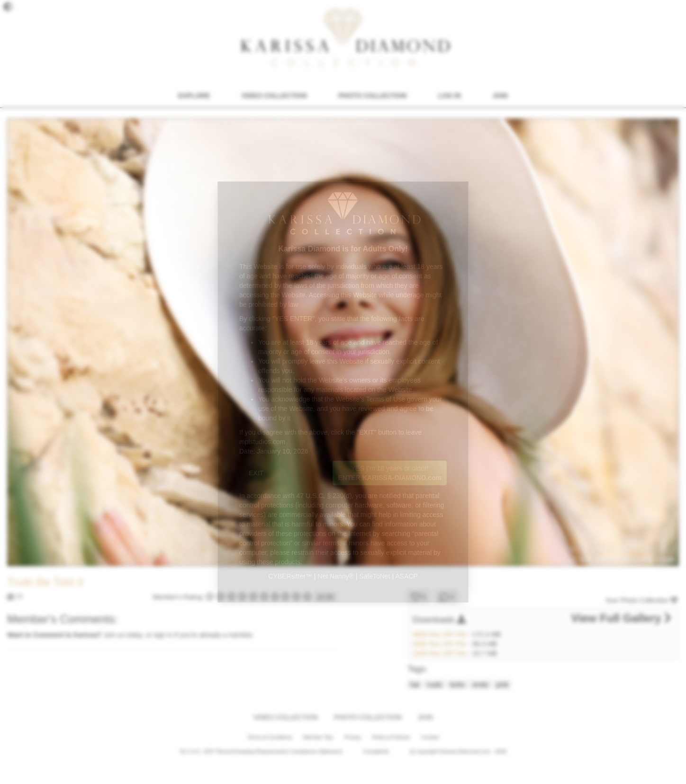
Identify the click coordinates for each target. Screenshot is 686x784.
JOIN (500, 96)
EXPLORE (194, 96)
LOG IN (450, 96)
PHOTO (372, 96)
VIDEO (274, 96)
